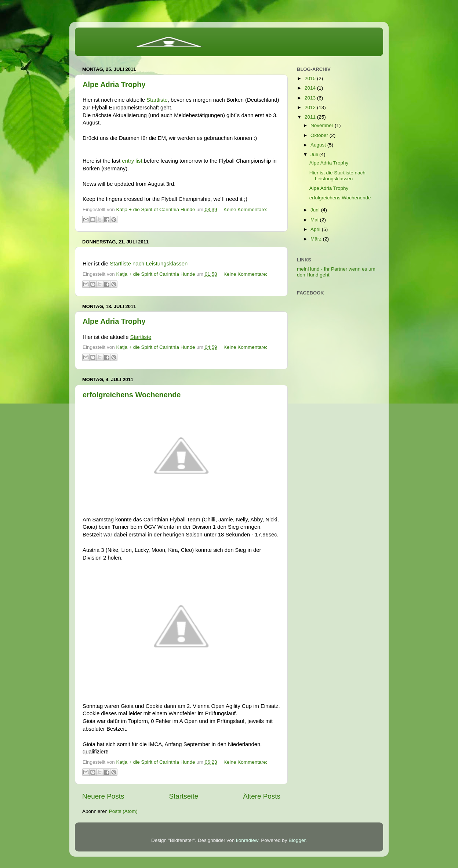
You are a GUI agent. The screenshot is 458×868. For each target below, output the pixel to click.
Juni (316, 210)
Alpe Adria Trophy (114, 84)
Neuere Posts (103, 796)
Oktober (320, 135)
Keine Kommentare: (245, 209)
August (319, 145)
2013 (311, 98)
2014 (311, 88)
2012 (311, 107)
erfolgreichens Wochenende (132, 395)
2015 (311, 78)
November (323, 125)
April (316, 229)
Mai (315, 220)
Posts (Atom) (123, 811)
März (317, 239)
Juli (315, 154)
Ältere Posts (262, 796)
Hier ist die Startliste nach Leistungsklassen (337, 176)
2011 (311, 117)
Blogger (297, 840)
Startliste (157, 100)
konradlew (247, 840)
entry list (132, 161)
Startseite (183, 796)
